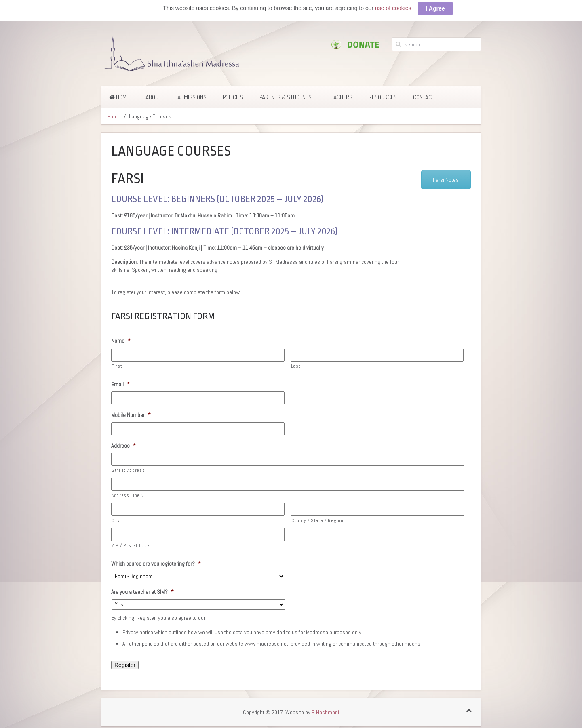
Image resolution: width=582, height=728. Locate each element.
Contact (424, 97)
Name (121, 341)
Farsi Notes (446, 180)
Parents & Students (286, 97)
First (117, 366)
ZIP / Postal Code (131, 545)
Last (296, 366)
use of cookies (393, 8)
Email (120, 384)
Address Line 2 (128, 495)
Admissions (192, 97)
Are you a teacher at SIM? (142, 592)
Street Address (128, 470)
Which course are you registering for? (156, 564)
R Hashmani (325, 712)
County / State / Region (317, 520)
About (153, 97)
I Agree (435, 8)
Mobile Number (131, 415)
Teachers (340, 97)
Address (123, 446)
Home (119, 97)
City (116, 520)
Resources (383, 97)
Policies (233, 97)
